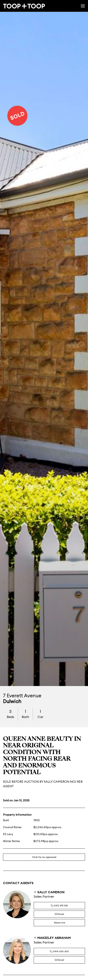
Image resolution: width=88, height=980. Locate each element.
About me (59, 923)
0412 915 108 (59, 906)
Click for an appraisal (44, 857)
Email (59, 914)
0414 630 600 (59, 951)
